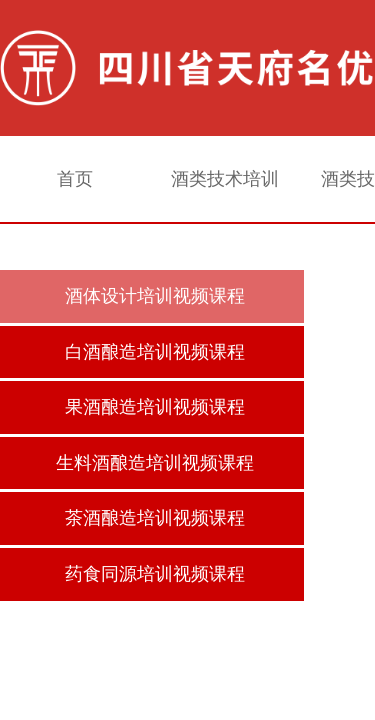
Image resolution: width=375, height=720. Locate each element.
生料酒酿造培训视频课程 (155, 463)
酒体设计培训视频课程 (155, 296)
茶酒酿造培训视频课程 (155, 518)
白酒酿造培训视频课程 (155, 352)
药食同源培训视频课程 (155, 574)
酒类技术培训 (225, 179)
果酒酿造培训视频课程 (155, 407)
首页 (75, 179)
